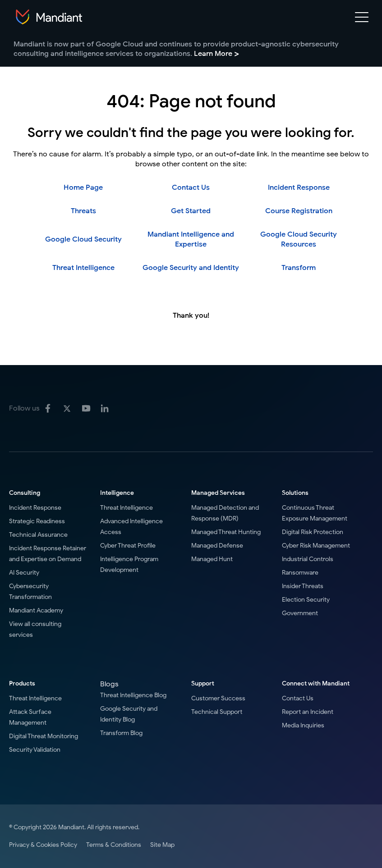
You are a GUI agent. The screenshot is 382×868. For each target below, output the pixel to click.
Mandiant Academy (36, 610)
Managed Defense (217, 546)
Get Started (191, 211)
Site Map (162, 845)
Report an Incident (308, 712)
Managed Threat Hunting (226, 532)
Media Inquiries (303, 725)
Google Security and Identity (191, 268)
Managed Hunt (212, 559)
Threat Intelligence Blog (133, 695)
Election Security (306, 600)
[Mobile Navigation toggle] (362, 19)
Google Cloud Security (83, 239)
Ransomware (300, 573)
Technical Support (217, 712)
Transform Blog (121, 733)
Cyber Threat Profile (128, 546)
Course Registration (299, 211)
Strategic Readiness (37, 521)
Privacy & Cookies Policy (43, 845)
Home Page (83, 187)
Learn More (216, 54)
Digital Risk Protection (313, 532)
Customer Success (218, 698)
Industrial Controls (308, 559)
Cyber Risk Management (316, 546)
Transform (299, 268)
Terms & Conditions (114, 845)
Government (300, 613)
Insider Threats (303, 586)
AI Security (24, 573)
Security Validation (35, 750)
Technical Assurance (38, 535)
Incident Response (299, 187)
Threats (83, 211)
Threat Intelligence (83, 268)
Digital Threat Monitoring (44, 736)
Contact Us (191, 187)
